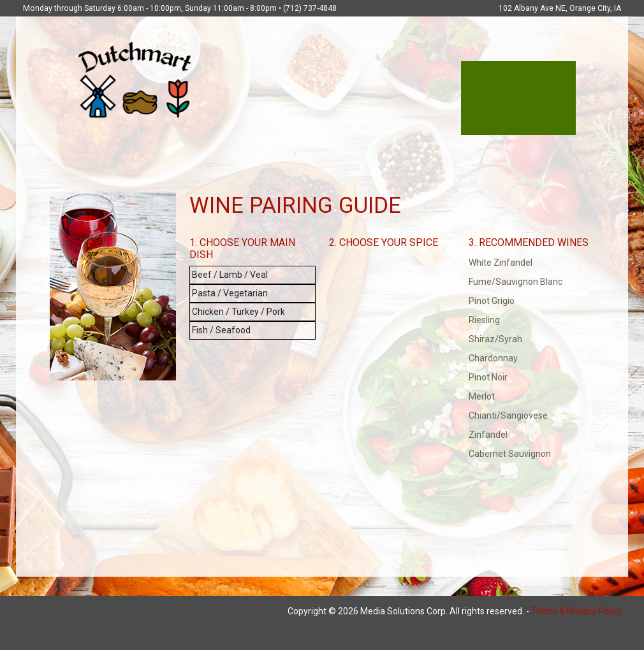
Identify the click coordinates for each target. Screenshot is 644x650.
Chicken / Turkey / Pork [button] (238, 312)
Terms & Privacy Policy (576, 611)
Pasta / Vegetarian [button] (230, 293)
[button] (532, 263)
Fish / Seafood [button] (221, 330)
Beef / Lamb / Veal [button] (230, 275)
